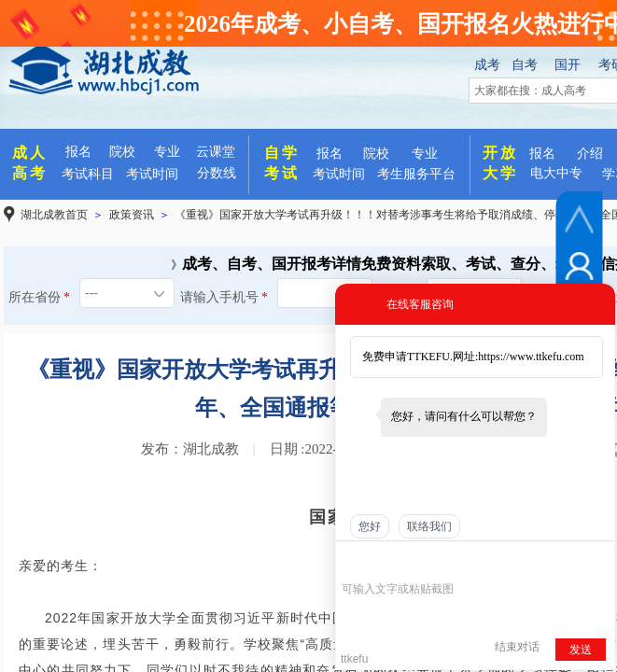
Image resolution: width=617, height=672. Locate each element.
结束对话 (517, 647)
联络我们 (429, 526)
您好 (370, 526)
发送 (581, 650)
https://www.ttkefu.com (531, 357)
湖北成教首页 (54, 215)
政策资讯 (132, 215)
